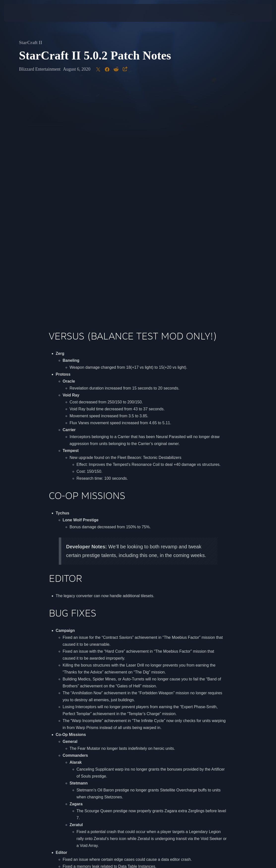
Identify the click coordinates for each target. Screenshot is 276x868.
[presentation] (19, 13)
